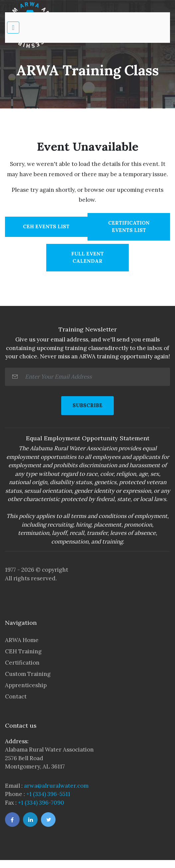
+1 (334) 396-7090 (41, 803)
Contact (16, 696)
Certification (22, 663)
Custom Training (28, 674)
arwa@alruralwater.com (56, 786)
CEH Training (23, 651)
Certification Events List (129, 227)
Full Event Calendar (87, 257)
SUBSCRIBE (87, 405)
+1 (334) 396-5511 (48, 794)
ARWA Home (22, 640)
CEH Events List (46, 226)
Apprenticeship (26, 685)
